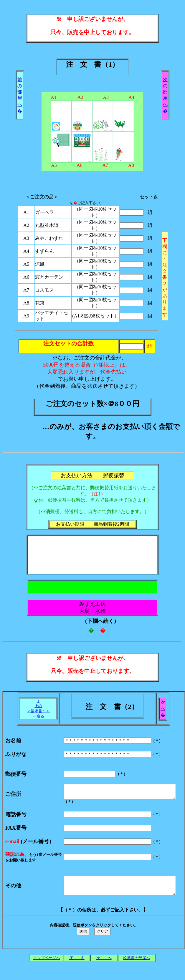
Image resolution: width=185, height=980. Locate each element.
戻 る (77, 969)
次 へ (104, 969)
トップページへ (47, 969)
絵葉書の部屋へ (137, 969)
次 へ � (163, 709)
